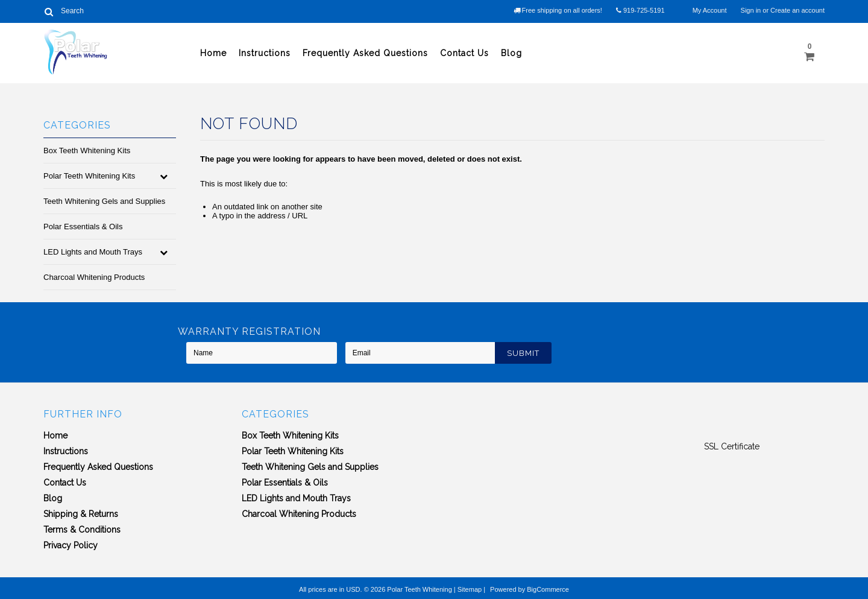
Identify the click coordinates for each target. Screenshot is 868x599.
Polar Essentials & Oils (83, 227)
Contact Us (464, 53)
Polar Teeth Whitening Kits (89, 176)
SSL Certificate (732, 446)
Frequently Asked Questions (365, 53)
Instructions (265, 53)
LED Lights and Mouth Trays (93, 252)
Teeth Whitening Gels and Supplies (104, 201)
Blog (511, 53)
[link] (732, 425)
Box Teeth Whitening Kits (87, 151)
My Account (710, 10)
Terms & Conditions (82, 530)
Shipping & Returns (81, 514)
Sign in (751, 10)
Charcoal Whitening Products (94, 277)
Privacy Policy (71, 545)
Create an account (797, 10)
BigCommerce (548, 589)
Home (213, 53)
